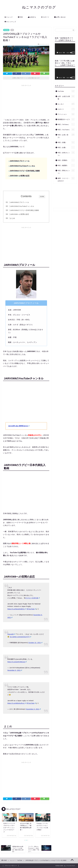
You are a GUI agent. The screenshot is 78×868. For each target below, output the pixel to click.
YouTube (6, 30)
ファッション (66, 114)
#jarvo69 (11, 634)
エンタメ (66, 104)
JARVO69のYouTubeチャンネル (22, 206)
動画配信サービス (66, 119)
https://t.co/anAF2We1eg (17, 662)
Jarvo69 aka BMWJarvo (19, 426)
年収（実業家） (66, 160)
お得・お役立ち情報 (66, 98)
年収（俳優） (66, 142)
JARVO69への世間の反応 (19, 214)
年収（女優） (66, 147)
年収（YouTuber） (66, 130)
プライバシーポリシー (11, 866)
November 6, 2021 (15, 670)
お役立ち (32, 17)
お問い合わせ (60, 17)
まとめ (12, 218)
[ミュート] (71, 53)
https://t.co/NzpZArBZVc (17, 609)
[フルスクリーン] (73, 53)
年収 (20, 17)
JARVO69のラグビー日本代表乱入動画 (24, 210)
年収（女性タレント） (66, 154)
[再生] (57, 53)
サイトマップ (10, 22)
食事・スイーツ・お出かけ (66, 179)
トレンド (9, 17)
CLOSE (42, 197)
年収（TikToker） (66, 124)
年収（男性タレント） (66, 172)
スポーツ (45, 17)
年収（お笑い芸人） (66, 136)
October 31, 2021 (35, 643)
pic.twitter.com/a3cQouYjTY (21, 637)
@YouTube (31, 609)
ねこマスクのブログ (39, 7)
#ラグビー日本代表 (33, 598)
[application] (65, 49)
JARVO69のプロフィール (19, 202)
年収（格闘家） (66, 165)
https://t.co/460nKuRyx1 (17, 703)
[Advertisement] (26, 101)
